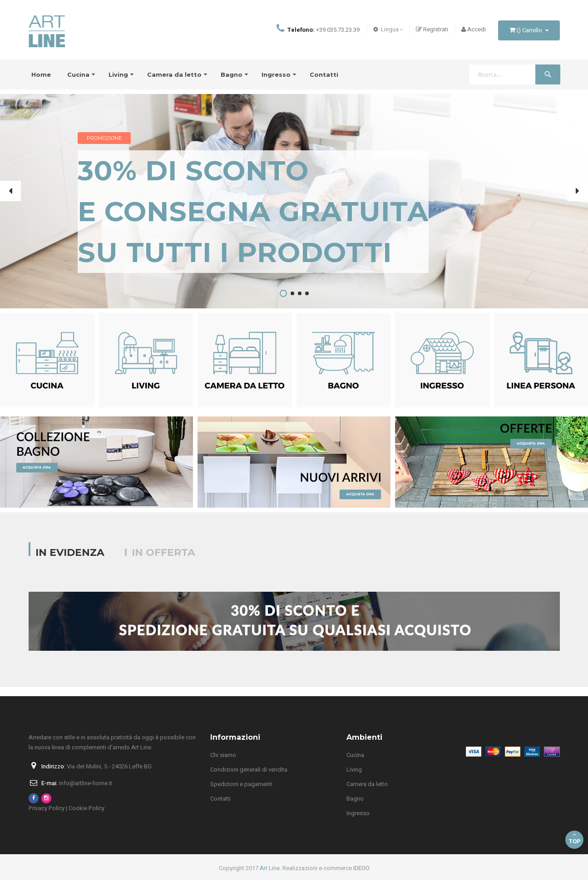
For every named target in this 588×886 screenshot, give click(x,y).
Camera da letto (367, 790)
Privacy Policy (47, 814)
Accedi (474, 32)
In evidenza (70, 558)
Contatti (220, 804)
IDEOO (361, 874)
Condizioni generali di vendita (249, 775)
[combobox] (514, 80)
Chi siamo (223, 761)
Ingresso (358, 819)
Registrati (432, 32)
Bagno (355, 804)
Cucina (355, 761)
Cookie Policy (86, 814)
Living (354, 775)
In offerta (163, 558)
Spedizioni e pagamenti (241, 790)
